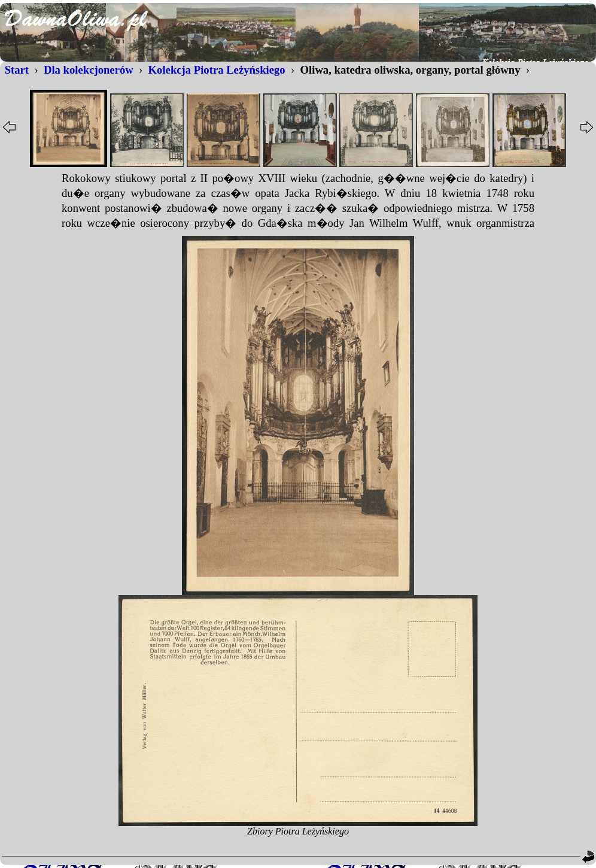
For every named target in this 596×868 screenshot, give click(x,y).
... (298, 201)
